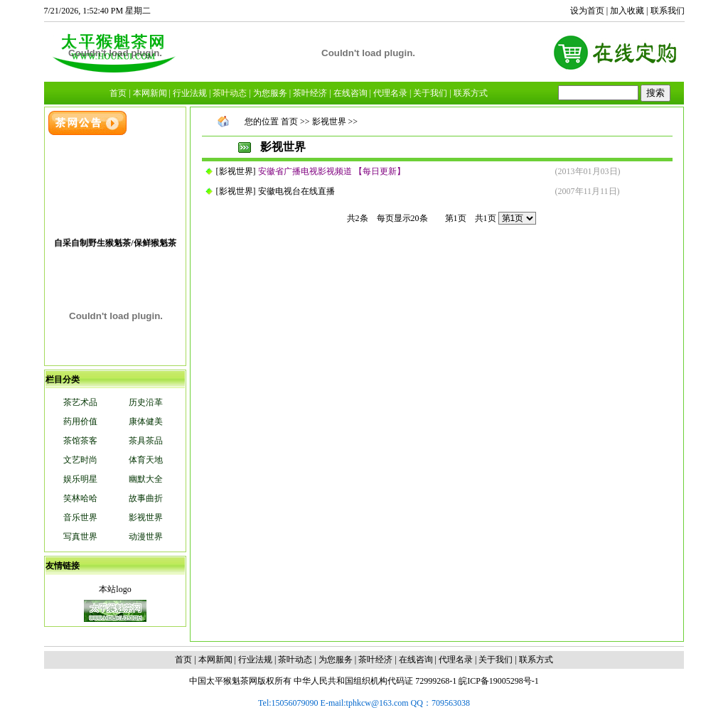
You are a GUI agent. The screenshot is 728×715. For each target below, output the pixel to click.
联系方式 (536, 660)
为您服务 (336, 660)
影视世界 (236, 171)
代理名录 (456, 660)
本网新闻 (215, 660)
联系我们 (668, 11)
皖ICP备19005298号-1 (499, 681)
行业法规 (255, 660)
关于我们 (496, 660)
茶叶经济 (375, 660)
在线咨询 (416, 660)
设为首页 (587, 11)
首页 (289, 122)
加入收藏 (627, 11)
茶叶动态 (295, 660)
